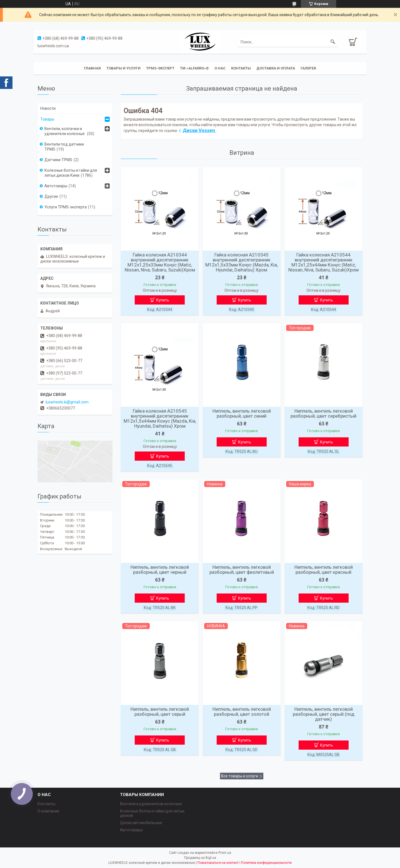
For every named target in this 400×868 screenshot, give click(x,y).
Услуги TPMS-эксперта (66, 207)
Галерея (308, 68)
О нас (220, 68)
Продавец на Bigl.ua (200, 858)
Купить (163, 300)
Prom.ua (225, 853)
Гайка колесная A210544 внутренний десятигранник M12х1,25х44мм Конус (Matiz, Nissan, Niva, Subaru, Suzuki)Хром (323, 262)
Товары (47, 119)
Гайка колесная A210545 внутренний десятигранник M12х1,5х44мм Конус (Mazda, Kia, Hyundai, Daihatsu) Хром (160, 418)
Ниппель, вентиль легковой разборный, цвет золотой (242, 712)
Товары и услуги (123, 68)
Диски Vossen (199, 130)
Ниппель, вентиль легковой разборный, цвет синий (242, 413)
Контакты (241, 68)
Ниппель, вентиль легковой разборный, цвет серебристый (323, 413)
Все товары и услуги (240, 776)
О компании (48, 811)
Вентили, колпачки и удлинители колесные (65, 131)
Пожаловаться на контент (218, 863)
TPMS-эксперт (160, 68)
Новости (48, 108)
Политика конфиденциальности (266, 863)
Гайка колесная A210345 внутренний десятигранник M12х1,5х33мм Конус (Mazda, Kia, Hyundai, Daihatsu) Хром (242, 262)
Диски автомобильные (141, 823)
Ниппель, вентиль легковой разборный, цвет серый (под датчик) (324, 714)
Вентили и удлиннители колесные (151, 804)
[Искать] (333, 42)
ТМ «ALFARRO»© (194, 68)
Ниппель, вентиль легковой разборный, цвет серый (160, 712)
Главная (92, 68)
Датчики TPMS (58, 160)
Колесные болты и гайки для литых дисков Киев (71, 173)
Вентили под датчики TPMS (64, 147)
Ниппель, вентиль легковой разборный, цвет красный (324, 570)
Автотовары (56, 186)
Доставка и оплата (276, 68)
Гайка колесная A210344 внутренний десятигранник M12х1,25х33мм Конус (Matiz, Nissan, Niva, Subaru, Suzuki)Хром (160, 262)
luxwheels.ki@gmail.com (67, 402)
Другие (51, 196)
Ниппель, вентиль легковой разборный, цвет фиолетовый (242, 570)
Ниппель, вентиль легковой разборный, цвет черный (160, 570)
